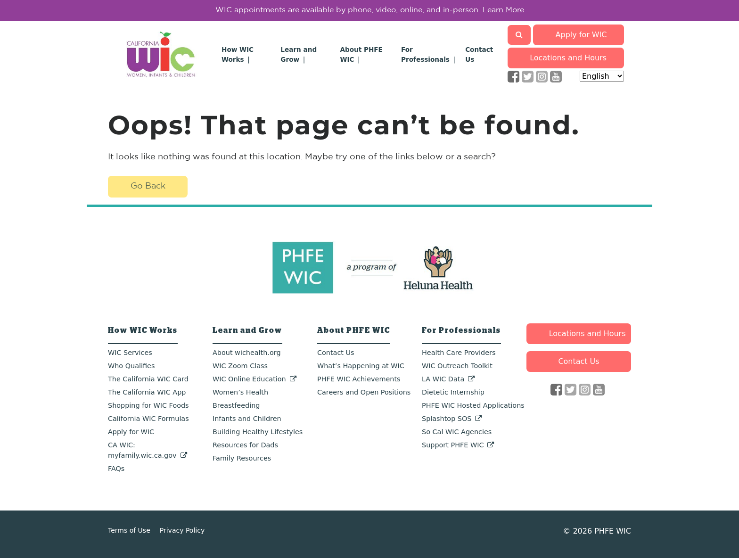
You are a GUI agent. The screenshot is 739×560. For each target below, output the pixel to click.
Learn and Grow (247, 332)
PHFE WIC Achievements (359, 381)
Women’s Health (240, 394)
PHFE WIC (613, 533)
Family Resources (242, 460)
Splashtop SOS (447, 420)
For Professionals (461, 332)
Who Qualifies (131, 368)
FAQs (116, 470)
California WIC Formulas (148, 420)
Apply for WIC (581, 37)
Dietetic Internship (453, 394)
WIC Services (130, 354)
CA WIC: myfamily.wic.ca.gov (142, 452)
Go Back (148, 188)
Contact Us (336, 354)
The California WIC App (147, 394)
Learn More (503, 11)
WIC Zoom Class (240, 368)
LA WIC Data (443, 381)
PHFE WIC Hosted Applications (473, 407)
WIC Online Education (249, 381)
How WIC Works (143, 332)
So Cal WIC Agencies (457, 434)
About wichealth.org (247, 354)
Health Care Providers (459, 354)
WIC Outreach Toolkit (457, 368)
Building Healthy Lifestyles (258, 434)
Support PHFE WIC (453, 447)
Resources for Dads (245, 447)
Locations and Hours (569, 60)
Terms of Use (129, 532)
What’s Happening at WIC (361, 368)
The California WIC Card (148, 381)
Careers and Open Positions (364, 394)
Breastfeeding (236, 407)
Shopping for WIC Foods (148, 407)
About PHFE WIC (354, 332)
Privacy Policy (182, 532)
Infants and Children (247, 420)
